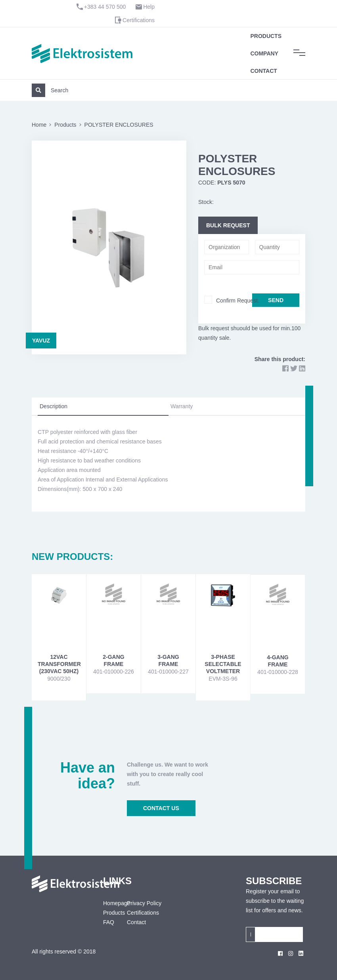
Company (264, 53)
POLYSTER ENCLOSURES (119, 125)
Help (149, 7)
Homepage (109, 903)
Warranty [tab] (182, 406)
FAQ (109, 922)
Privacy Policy (144, 903)
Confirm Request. (238, 301)
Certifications (139, 20)
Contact (263, 71)
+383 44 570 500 (105, 7)
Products (266, 36)
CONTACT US (161, 808)
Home (39, 125)
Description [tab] (54, 406)
